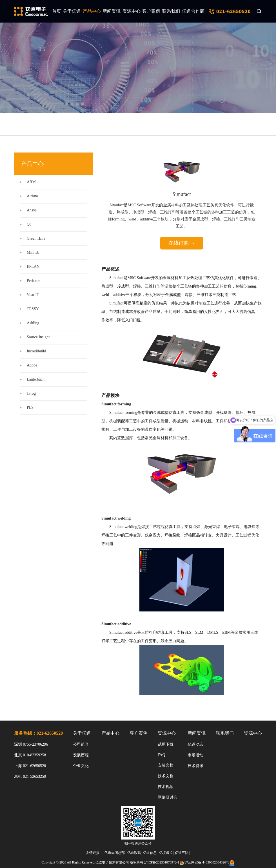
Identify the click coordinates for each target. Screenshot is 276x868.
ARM (31, 182)
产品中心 (92, 11)
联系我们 (171, 11)
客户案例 (151, 11)
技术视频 (166, 787)
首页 (57, 11)
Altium (32, 196)
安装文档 (166, 765)
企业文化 (81, 766)
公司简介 (81, 744)
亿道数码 (134, 853)
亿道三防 (182, 853)
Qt (29, 224)
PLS (30, 408)
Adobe (32, 365)
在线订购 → (182, 243)
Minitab (33, 252)
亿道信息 (150, 853)
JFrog (31, 393)
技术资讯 (195, 766)
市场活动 (195, 755)
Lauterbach (36, 379)
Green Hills (36, 238)
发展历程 (81, 755)
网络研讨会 (168, 797)
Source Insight (38, 337)
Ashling (33, 323)
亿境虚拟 (166, 853)
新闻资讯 (112, 11)
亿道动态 (195, 744)
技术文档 (166, 776)
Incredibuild (36, 351)
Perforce (33, 281)
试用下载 (166, 744)
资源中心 (132, 11)
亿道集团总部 (115, 853)
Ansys (32, 210)
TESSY (33, 309)
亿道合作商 (193, 11)
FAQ (162, 755)
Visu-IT (33, 295)
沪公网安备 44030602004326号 (207, 862)
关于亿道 (72, 11)
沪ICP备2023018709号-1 (162, 862)
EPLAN (33, 267)
